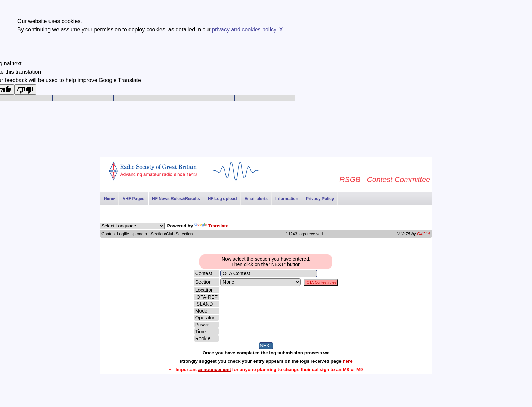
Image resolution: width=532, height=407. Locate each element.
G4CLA (424, 234)
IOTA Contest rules (321, 282)
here (347, 361)
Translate (211, 226)
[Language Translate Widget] (132, 226)
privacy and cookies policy (244, 30)
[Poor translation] (25, 90)
